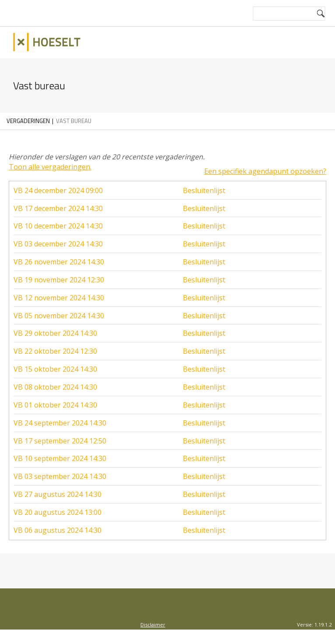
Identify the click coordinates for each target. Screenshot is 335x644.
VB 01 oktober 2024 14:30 (55, 401)
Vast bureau (74, 121)
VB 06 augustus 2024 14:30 (58, 526)
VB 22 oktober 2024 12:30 (55, 347)
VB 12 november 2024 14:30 (59, 293)
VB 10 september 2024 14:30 (60, 454)
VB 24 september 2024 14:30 (60, 419)
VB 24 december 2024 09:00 (58, 186)
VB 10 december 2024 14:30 (58, 222)
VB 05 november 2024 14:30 (59, 311)
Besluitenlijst (204, 186)
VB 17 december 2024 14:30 (58, 204)
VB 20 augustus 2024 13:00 (58, 508)
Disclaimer (153, 620)
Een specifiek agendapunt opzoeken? (265, 167)
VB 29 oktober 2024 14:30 (55, 329)
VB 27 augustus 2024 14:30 (58, 490)
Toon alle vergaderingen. (50, 167)
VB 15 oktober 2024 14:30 (55, 365)
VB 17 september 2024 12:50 (60, 436)
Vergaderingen (28, 121)
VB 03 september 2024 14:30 (60, 472)
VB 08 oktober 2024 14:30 (55, 383)
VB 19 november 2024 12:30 (59, 275)
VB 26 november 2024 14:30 (59, 257)
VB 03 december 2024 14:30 (58, 239)
